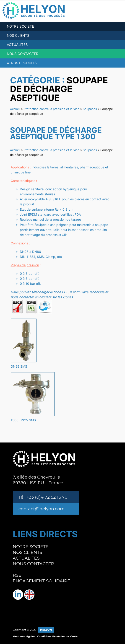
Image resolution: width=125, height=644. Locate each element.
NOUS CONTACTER (23, 54)
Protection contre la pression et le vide (52, 109)
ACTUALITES (17, 45)
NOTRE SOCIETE (20, 26)
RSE (17, 575)
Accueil (15, 109)
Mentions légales (24, 636)
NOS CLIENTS (18, 35)
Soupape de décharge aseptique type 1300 (56, 134)
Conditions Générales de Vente (57, 636)
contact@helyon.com (42, 509)
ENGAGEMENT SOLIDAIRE (42, 581)
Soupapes (90, 109)
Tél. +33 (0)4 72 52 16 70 (43, 497)
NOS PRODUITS (22, 63)
